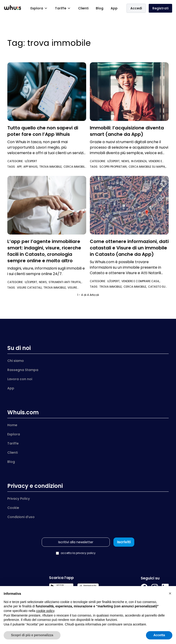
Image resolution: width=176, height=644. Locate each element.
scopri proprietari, (114, 167)
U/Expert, (114, 161)
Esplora (39, 8)
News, (126, 161)
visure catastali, (30, 288)
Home (12, 425)
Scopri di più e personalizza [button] (32, 635)
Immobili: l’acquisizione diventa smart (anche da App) (127, 131)
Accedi (136, 8)
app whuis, (31, 167)
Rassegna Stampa (23, 370)
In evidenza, (140, 161)
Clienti (83, 8)
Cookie (13, 508)
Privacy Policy (19, 499)
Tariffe (63, 8)
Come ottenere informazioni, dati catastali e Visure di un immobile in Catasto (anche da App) (129, 248)
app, (20, 167)
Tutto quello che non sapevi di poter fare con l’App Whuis (43, 131)
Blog (100, 8)
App (114, 8)
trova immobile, (51, 167)
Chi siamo (16, 361)
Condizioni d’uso (21, 517)
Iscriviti (124, 542)
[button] (170, 593)
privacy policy (86, 553)
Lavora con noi (20, 379)
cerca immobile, (136, 287)
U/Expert (31, 161)
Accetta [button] (159, 635)
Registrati (160, 8)
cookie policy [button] (45, 611)
